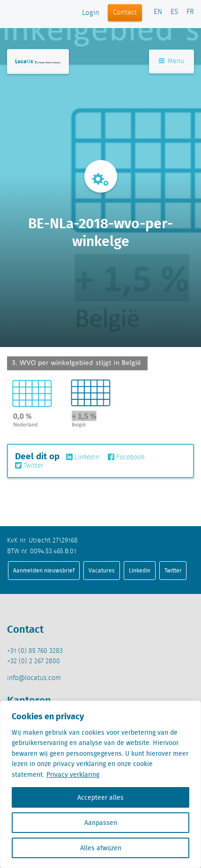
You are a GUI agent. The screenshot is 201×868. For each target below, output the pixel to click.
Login (91, 13)
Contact (125, 13)
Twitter (29, 466)
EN (158, 12)
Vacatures (102, 570)
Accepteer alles (100, 797)
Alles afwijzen (101, 848)
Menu (171, 61)
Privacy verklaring (73, 774)
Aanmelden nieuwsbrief (44, 570)
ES (174, 12)
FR (190, 12)
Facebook (126, 457)
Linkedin (83, 457)
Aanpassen (101, 823)
